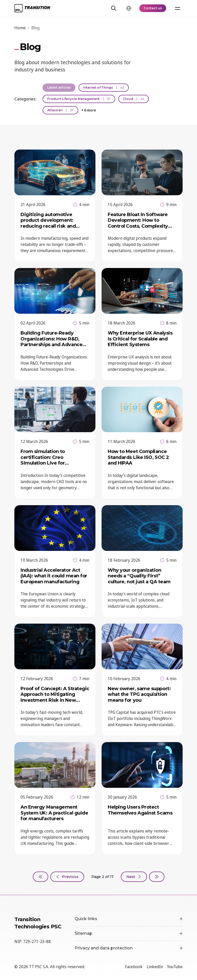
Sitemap (129, 933)
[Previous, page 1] (67, 877)
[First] (41, 877)
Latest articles (59, 87)
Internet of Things (104, 87)
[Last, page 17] (157, 877)
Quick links (129, 919)
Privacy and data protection (129, 948)
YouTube (175, 967)
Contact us (153, 8)
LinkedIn (155, 967)
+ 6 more (89, 110)
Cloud (134, 99)
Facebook (134, 967)
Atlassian (60, 110)
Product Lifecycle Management (79, 99)
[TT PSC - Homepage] (32, 8)
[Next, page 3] (134, 877)
